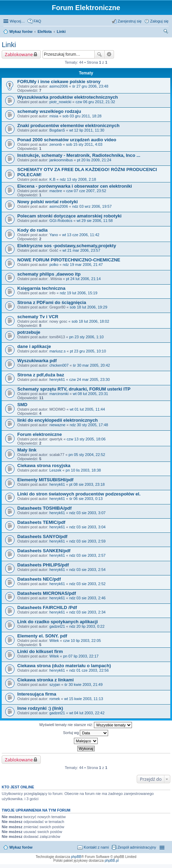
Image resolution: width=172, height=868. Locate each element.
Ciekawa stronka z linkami (45, 680)
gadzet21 (57, 626)
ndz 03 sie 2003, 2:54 (87, 570)
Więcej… (17, 21)
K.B (52, 179)
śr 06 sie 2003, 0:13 (86, 499)
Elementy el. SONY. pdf (42, 636)
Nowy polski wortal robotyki (47, 202)
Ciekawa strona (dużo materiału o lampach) (64, 666)
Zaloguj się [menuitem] (159, 21)
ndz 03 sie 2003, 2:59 (87, 541)
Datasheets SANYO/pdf (42, 536)
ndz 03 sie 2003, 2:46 (87, 598)
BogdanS (57, 130)
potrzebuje (29, 332)
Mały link (27, 450)
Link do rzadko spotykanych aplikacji (58, 622)
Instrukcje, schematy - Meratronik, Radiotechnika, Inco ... (79, 155)
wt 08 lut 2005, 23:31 (90, 394)
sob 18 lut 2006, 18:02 (90, 321)
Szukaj (99, 54)
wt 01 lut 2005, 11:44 (87, 409)
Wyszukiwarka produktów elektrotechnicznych (68, 97)
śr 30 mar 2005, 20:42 (92, 365)
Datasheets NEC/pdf (39, 579)
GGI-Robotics (61, 221)
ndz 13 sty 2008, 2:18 (78, 179)
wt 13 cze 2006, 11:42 (81, 235)
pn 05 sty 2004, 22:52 (87, 455)
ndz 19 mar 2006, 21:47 (83, 265)
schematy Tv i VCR (38, 317)
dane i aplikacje (34, 346)
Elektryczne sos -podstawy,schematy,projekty (67, 246)
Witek (54, 641)
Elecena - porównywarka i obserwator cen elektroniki (75, 186)
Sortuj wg (86, 733)
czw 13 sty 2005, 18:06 (86, 439)
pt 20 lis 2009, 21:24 (94, 160)
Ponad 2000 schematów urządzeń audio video (67, 140)
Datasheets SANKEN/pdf (44, 551)
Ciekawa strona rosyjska (44, 466)
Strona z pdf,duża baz (41, 375)
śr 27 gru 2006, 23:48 (90, 86)
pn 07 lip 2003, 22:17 (81, 656)
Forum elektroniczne (40, 434)
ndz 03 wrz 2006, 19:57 (92, 206)
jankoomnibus (61, 160)
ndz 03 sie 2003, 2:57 (87, 555)
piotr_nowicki (60, 102)
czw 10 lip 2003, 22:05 (82, 641)
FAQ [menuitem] (37, 21)
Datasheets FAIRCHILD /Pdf (47, 607)
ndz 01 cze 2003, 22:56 (89, 670)
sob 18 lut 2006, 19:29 (89, 307)
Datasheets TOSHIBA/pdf (44, 508)
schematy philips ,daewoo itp (49, 274)
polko (54, 265)
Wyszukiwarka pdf (37, 361)
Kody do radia (32, 230)
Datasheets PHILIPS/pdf (43, 565)
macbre (56, 191)
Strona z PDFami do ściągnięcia (52, 302)
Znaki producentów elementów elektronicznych (68, 126)
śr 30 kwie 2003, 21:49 (83, 684)
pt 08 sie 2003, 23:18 (87, 484)
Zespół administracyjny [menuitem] (137, 847)
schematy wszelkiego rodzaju (49, 111)
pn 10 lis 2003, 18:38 (83, 470)
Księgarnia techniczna (41, 288)
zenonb (56, 144)
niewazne (57, 425)
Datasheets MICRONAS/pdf (47, 593)
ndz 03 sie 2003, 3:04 (87, 527)
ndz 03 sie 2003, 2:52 (87, 584)
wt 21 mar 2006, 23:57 (81, 250)
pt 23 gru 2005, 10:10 (88, 351)
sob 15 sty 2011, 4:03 (84, 144)
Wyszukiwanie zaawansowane (109, 54)
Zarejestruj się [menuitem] (130, 21)
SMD (22, 405)
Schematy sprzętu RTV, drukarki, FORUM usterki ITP (74, 389)
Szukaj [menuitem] (166, 32)
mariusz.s (58, 351)
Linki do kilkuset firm (40, 651)
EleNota (45, 32)
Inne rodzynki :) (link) (40, 708)
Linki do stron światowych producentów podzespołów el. (79, 494)
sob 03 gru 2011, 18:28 (82, 116)
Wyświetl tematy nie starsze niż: (86, 725)
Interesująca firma (37, 694)
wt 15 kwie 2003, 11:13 (84, 699)
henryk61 (57, 379)
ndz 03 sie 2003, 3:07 (87, 513)
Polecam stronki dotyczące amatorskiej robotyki (69, 216)
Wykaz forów (21, 32)
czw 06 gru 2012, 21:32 (95, 102)
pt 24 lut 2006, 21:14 (83, 279)
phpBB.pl (112, 861)
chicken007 (59, 365)
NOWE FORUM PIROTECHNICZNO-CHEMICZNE (69, 260)
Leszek (55, 470)
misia (54, 116)
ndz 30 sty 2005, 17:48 (89, 425)
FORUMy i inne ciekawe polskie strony (59, 82)
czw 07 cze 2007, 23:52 (86, 191)
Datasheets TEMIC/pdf (41, 522)
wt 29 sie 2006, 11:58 (95, 221)
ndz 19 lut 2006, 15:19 (79, 293)
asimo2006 (59, 86)
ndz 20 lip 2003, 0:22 (87, 626)
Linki (61, 32)
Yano (54, 235)
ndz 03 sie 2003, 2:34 (87, 612)
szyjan (55, 684)
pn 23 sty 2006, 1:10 (86, 337)
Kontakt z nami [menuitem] (96, 847)
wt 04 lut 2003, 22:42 (87, 713)
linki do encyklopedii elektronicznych (58, 420)
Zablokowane (19, 54)
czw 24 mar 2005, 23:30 (89, 379)
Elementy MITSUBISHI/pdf (45, 480)
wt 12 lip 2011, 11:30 (87, 130)
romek (55, 699)
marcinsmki (59, 394)
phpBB (76, 857)
